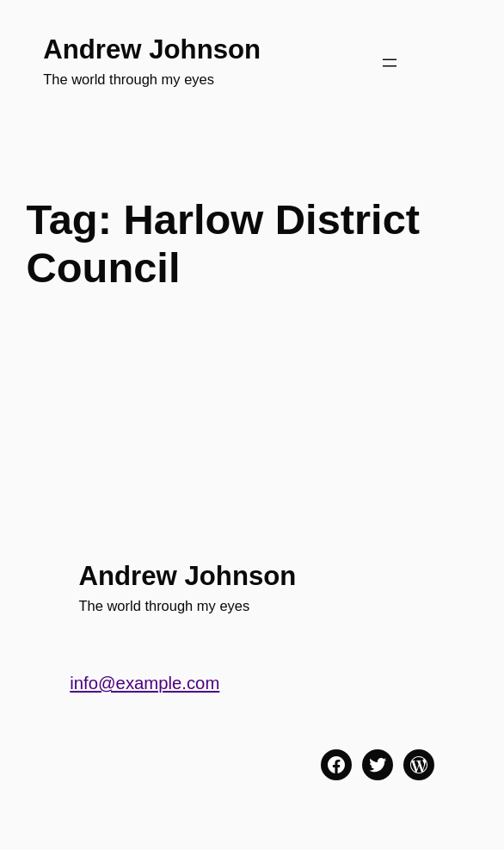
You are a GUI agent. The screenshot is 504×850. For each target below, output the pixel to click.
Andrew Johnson (152, 49)
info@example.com (144, 683)
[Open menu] (390, 63)
